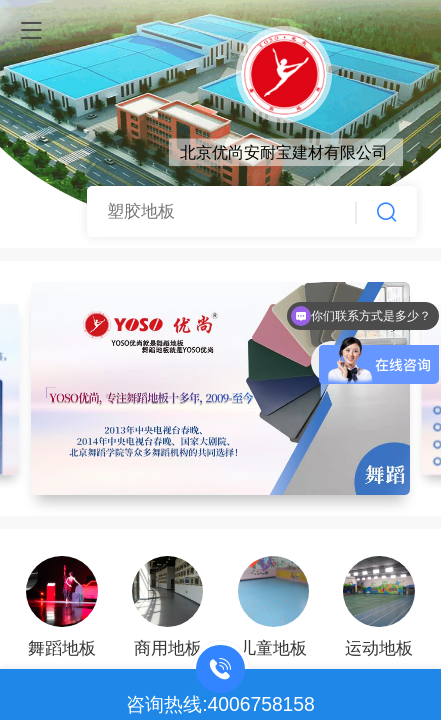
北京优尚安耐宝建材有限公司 (284, 152)
